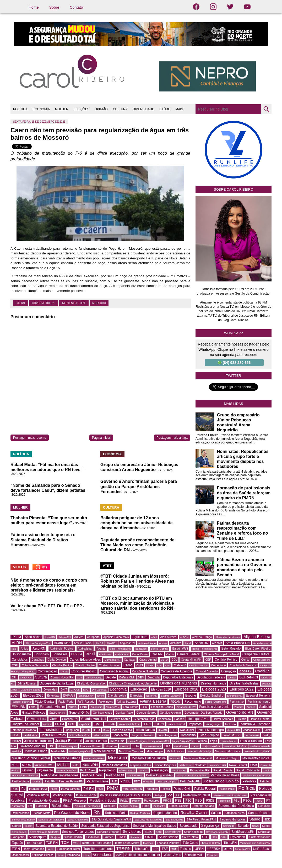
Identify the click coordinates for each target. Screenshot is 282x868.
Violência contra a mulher (142, 855)
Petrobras (249, 781)
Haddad (179, 719)
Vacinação (73, 855)
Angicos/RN (127, 643)
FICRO (73, 707)
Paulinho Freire (97, 781)
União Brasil (262, 849)
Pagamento (107, 770)
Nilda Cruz (185, 765)
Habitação (164, 719)
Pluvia (54, 789)
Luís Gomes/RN (152, 746)
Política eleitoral (38, 795)
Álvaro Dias (62, 643)
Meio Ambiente (104, 751)
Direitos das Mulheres (178, 683)
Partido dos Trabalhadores (60, 775)
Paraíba (143, 770)
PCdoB (126, 781)
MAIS (179, 109)
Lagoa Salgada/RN (183, 741)
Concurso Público (84, 671)
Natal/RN (90, 765)
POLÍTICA (20, 109)
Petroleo (265, 781)
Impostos (195, 724)
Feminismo (237, 702)
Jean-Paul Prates (53, 735)
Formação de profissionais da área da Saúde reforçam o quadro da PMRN (244, 493)
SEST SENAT (173, 832)
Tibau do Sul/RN (211, 843)
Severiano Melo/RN (217, 832)
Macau (195, 746)
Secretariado (188, 826)
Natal (76, 765)
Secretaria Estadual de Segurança (105, 826)
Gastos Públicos (34, 713)
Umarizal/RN (242, 849)
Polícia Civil (182, 789)
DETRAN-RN (249, 677)
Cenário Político (226, 660)
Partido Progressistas (159, 775)
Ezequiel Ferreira (258, 696)
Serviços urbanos (108, 832)
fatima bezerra (126, 702)
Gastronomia (57, 713)
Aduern (79, 637)
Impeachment (176, 724)
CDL (174, 660)
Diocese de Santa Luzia (57, 683)
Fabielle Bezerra (21, 702)
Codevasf (180, 665)
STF (205, 837)
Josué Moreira (232, 735)
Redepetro (159, 806)
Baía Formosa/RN (120, 649)
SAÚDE (165, 109)
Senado (243, 826)
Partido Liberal (92, 775)
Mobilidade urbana (67, 758)
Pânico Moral (127, 770)
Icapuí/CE (84, 724)
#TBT (107, 566)
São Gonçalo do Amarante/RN (111, 819)
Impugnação (213, 724)
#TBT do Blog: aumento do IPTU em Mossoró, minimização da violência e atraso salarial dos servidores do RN (137, 603)
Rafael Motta (61, 806)
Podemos (152, 789)
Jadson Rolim (252, 730)
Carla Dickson (57, 660)
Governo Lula (37, 719)
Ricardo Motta (41, 813)
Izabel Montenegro (211, 730)
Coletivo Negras (198, 665)
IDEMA (110, 724)
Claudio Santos (85, 665)
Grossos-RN (70, 719)
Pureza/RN (18, 806)
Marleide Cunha (36, 751)
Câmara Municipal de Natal (221, 654)
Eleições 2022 (242, 689)
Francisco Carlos (162, 707)
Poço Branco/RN (132, 789)
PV (30, 806)
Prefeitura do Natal (197, 795)
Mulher (63, 765)
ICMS (98, 724)
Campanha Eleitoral (256, 654)
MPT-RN (40, 765)
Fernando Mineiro (52, 707)
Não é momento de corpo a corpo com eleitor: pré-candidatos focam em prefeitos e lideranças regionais (49, 585)
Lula (167, 746)
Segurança (210, 825)
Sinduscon (93, 837)
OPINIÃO (101, 109)
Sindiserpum (38, 837)
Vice (119, 855)
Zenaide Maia (194, 855)
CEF (208, 660)
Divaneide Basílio (31, 690)
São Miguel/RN (174, 820)
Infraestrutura (74, 303)
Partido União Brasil (225, 775)
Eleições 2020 (214, 689)
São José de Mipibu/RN (148, 820)
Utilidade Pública (43, 855)
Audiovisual (85, 649)
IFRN (147, 724)
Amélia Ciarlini (83, 643)
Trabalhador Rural (68, 849)
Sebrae (16, 826)
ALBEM (184, 637)
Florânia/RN (113, 707)
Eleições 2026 (33, 696)
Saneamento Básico (23, 820)
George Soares (146, 713)
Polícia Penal (227, 789)
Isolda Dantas (145, 730)
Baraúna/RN (180, 649)
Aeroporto (93, 637)
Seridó (266, 826)
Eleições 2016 (161, 689)
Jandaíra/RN (30, 735)
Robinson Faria (116, 813)
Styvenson (238, 837)
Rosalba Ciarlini (194, 813)
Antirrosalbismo (147, 643)
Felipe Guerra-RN (215, 702)
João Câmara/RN (79, 735)
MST (51, 765)
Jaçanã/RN (234, 730)
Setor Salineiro (193, 832)
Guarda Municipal (94, 719)
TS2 (156, 849)
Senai (255, 826)
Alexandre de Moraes (228, 637)
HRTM (59, 724)
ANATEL (112, 643)
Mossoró (99, 303)
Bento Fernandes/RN (205, 649)
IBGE (72, 724)
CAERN (21, 303)
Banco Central (159, 649)
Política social (62, 795)
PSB (178, 801)
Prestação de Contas (44, 801)
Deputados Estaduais (178, 677)
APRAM (217, 643)
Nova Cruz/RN (218, 765)
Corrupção (229, 671)
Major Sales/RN (211, 746)
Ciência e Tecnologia (35, 665)
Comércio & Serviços (243, 665)
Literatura (111, 746)
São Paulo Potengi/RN (201, 819)
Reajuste (110, 806)
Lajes (214, 741)
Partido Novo (135, 775)
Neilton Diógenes (165, 765)
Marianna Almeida (260, 746)
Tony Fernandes (34, 849)
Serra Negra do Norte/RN (44, 832)
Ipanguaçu (72, 730)
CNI (159, 665)
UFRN (228, 849)
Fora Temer (130, 707)
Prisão (124, 801)
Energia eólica (117, 696)
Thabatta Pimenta (168, 843)
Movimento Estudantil (198, 758)
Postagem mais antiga (172, 438)
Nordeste (200, 765)
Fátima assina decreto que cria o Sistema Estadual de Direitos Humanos (43, 540)
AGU (154, 637)
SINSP (122, 837)
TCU (76, 843)
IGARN (159, 724)
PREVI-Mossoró (74, 801)
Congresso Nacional (114, 671)
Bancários (141, 649)
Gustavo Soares (120, 719)
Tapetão (17, 843)
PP (170, 795)
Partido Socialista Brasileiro (192, 775)
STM (224, 837)
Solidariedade (168, 837)
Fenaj (33, 707)
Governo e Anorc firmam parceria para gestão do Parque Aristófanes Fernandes (139, 486)
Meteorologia (155, 751)
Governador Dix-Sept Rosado (203, 713)
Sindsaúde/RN (73, 837)
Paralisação (159, 770)
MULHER (62, 109)
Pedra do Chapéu (166, 781)
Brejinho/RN (122, 654)
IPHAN (86, 730)
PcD (114, 781)
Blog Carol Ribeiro (258, 649)
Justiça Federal (96, 741)
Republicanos (20, 813)
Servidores (132, 832)
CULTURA (120, 109)
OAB (254, 765)
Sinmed (109, 837)
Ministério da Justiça (199, 751)
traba (51, 849)
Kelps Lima (117, 741)
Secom (28, 826)
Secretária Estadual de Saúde (57, 826)
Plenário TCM (38, 789)
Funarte (239, 707)
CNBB (150, 665)
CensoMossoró (262, 660)
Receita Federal (129, 806)
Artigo (24, 649)
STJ (215, 837)
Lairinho (202, 741)
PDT (137, 781)
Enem (101, 696)
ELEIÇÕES (82, 109)
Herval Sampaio (223, 719)
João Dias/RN (101, 735)
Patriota (37, 781)
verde (86, 855)
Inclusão (230, 724)
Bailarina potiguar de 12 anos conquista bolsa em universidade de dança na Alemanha (137, 523)
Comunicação (47, 671)
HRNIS (47, 724)
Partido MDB (115, 775)
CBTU (164, 660)
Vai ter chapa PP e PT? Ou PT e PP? (46, 606)
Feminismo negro (259, 702)
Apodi (188, 643)
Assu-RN (39, 649)
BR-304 (77, 654)
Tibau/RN (230, 843)
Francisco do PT (186, 707)
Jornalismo (188, 735)
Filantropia (96, 707)
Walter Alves (172, 855)
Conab (64, 671)
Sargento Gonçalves (233, 819)
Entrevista (136, 696)
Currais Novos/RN (62, 677)
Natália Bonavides (114, 765)
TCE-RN (52, 843)
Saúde (255, 819)
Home (34, 7)
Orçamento (45, 770)
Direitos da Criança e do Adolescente (133, 683)
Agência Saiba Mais (116, 637)
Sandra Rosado (259, 813)
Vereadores (102, 855)
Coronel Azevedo (207, 671)
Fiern (83, 707)
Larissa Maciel (229, 741)
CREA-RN (26, 678)
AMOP (99, 643)
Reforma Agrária (203, 806)
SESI (159, 832)
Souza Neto (190, 837)
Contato (76, 7)
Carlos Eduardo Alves (85, 660)
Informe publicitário (24, 730)
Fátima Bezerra (153, 701)
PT (268, 801)
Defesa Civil (127, 677)
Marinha (16, 751)
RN (97, 812)
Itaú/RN (163, 730)
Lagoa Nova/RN (160, 741)
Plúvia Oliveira (70, 789)
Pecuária (148, 781)
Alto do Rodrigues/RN (38, 643)
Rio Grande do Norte (72, 813)
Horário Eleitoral (260, 719)
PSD (199, 801)
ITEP (173, 730)
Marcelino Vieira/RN (235, 746)
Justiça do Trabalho (38, 741)
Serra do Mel (19, 832)
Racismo (42, 806)
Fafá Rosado (86, 702)
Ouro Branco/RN (67, 770)
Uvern (60, 855)
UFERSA (214, 849)
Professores (152, 801)
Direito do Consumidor (91, 683)
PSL (236, 801)
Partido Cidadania (248, 770)
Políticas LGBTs (86, 795)
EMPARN (69, 696)
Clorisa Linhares (109, 665)
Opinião (28, 770)
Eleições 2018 (186, 689)
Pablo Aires (88, 770)
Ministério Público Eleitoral (31, 758)
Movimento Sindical (256, 758)
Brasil (90, 654)
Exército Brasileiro (212, 696)
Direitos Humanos (213, 683)
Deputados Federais (211, 677)
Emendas (53, 696)
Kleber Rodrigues (138, 741)
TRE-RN (123, 849)
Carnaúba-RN (112, 660)
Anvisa (163, 643)
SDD (267, 819)
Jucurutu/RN (252, 735)
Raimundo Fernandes (87, 806)
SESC (148, 832)
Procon (136, 801)
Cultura (41, 677)
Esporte (191, 696)
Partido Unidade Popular (256, 775)
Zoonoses (213, 855)
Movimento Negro (227, 758)
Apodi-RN (202, 643)
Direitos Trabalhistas (244, 683)
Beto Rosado (231, 649)
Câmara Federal (189, 654)
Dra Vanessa (99, 690)
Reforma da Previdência (236, 806)
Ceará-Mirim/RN (191, 660)
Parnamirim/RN (200, 770)
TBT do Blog (34, 843)
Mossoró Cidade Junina (149, 758)
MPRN (27, 765)
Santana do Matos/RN (51, 820)
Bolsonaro (42, 654)
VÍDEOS (20, 567)
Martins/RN (58, 751)
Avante (101, 649)
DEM (141, 677)
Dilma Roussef (27, 683)
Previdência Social (103, 801)
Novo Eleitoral (238, 765)
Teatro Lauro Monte (127, 843)
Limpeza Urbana (91, 746)
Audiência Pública (62, 649)
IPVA (106, 730)
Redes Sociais (179, 806)
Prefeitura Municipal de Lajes (230, 795)
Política (246, 788)
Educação (139, 689)
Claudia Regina (62, 665)
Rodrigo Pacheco (140, 813)
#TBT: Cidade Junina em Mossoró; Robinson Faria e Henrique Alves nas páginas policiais (137, 581)
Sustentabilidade (260, 837)
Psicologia (224, 801)
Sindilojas (264, 832)
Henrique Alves (198, 719)
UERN (199, 849)
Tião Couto (190, 843)
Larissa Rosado (251, 741)
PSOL (247, 801)
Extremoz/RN (235, 696)
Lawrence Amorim (32, 746)
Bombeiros (60, 654)
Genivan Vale (124, 713)
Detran (232, 678)
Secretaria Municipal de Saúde (154, 826)
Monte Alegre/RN (94, 758)
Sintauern (136, 837)
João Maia (120, 735)
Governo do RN (44, 303)
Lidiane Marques (67, 746)
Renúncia (264, 806)
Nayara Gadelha (141, 765)
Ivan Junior (187, 730)
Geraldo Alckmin (170, 713)
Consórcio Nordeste (145, 671)
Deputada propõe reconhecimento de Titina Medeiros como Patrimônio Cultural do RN (137, 545)
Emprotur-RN (86, 696)
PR (178, 795)
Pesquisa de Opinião (221, 781)
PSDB (210, 801)
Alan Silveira (168, 637)
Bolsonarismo (21, 654)
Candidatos (20, 660)
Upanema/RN (20, 855)
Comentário (219, 665)
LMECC (125, 746)
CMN (140, 665)
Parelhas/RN (179, 770)
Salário (216, 813)
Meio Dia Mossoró (131, 751)
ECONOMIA (41, 109)
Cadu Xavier (140, 654)
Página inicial (101, 438)
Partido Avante (223, 770)
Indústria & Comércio (255, 724)
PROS (167, 801)
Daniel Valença (94, 678)
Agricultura (140, 637)
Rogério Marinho (165, 813)
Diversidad (50, 689)
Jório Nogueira (167, 735)
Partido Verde (20, 781)
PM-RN (88, 789)
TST (174, 849)
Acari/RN (50, 637)
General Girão (79, 713)
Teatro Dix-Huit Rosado (96, 843)
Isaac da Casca (122, 730)
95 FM (16, 637)
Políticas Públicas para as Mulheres (125, 795)
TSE (165, 849)
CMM (128, 665)
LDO (51, 746)
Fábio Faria (66, 702)
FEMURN (18, 707)
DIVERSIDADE (143, 109)
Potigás (159, 795)
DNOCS (75, 690)
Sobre (54, 7)
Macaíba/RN (181, 746)
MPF (15, 765)
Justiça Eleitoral (69, 741)
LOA (136, 746)
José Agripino (209, 735)
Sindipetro (18, 837)
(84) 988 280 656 (234, 363)
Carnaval (130, 660)
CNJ (168, 665)
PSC (188, 801)
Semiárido (229, 826)
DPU (86, 690)
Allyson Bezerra (257, 637)
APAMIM (176, 643)
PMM (113, 788)
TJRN (16, 849)
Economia (118, 689)
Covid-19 (263, 671)
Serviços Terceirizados (78, 832)
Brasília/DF (105, 654)
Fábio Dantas (45, 702)
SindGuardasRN (243, 832)
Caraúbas (38, 660)
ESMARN (152, 696)
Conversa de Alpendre (177, 671)
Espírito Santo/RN (171, 696)
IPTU (97, 730)
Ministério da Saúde (228, 751)
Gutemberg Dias (144, 719)
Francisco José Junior (215, 707)
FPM (145, 707)
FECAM (176, 702)
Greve (54, 719)
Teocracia (148, 843)
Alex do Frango (202, 637)
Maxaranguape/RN (80, 751)
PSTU (259, 801)
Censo (245, 660)
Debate (111, 677)
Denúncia (154, 677)
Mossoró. (175, 758)
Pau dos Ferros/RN (71, 781)
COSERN (246, 671)
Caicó (170, 654)
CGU (15, 665)
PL (23, 789)
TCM (65, 843)
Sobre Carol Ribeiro (234, 189)
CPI (14, 677)
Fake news (106, 702)
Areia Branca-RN (238, 643)
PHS (15, 789)
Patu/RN (50, 781)
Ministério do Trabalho (257, 751)
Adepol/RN (64, 637)
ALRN (17, 643)
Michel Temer (175, 751)
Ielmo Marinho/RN (129, 724)
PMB (100, 789)
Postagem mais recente (30, 438)
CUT (80, 678)
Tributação (142, 849)
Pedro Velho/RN (190, 781)
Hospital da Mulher (25, 724)
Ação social (33, 637)
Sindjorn (55, 837)
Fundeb (251, 707)
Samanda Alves (235, 813)
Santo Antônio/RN (78, 820)
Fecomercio (193, 702)
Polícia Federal (205, 789)
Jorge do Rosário (143, 735)
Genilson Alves (102, 713)
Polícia (166, 789)
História (242, 719)
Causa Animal (148, 660)
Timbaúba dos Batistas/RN (255, 843)
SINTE (150, 837)
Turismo (185, 849)
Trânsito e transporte (98, 849)
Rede (146, 806)
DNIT (64, 689)
